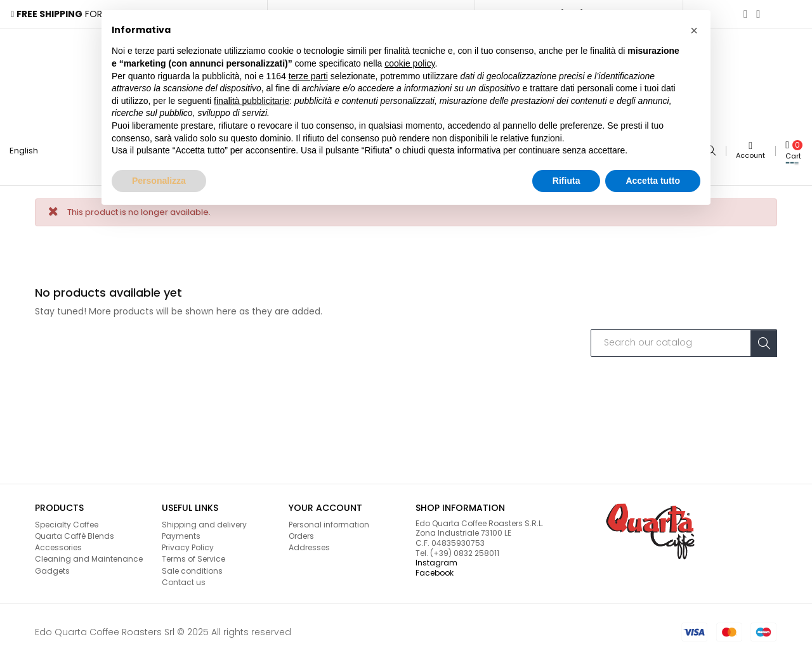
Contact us (184, 579)
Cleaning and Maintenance (89, 556)
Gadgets (52, 567)
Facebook (435, 570)
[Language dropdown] (29, 150)
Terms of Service (193, 556)
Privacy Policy (188, 544)
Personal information (329, 521)
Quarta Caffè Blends (75, 533)
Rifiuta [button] (566, 181)
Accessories (58, 544)
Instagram (436, 559)
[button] (694, 30)
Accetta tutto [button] (653, 181)
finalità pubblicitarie (252, 101)
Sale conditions (192, 567)
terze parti (308, 76)
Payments (181, 533)
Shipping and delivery (204, 521)
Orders (301, 533)
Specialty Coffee (67, 521)
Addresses (309, 544)
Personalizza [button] (159, 181)
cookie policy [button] (409, 63)
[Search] (684, 340)
